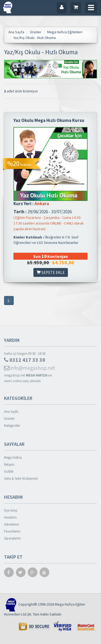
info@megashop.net (29, 368)
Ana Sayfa (11, 412)
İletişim (9, 464)
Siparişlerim (12, 538)
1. (9, 301)
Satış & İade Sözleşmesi (21, 478)
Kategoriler (12, 426)
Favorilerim (12, 531)
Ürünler (9, 419)
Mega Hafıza (13, 457)
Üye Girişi (11, 510)
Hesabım (10, 517)
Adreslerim (12, 524)
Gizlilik (9, 471)
